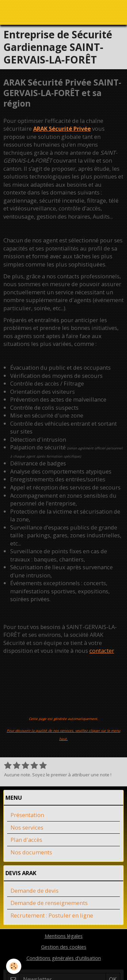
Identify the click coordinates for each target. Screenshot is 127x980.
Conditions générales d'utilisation (64, 958)
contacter (102, 651)
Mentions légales (64, 936)
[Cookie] (14, 966)
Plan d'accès (26, 840)
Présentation (27, 815)
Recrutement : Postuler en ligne (52, 915)
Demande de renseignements (49, 903)
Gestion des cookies (64, 947)
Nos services (27, 827)
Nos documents (31, 852)
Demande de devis (35, 891)
